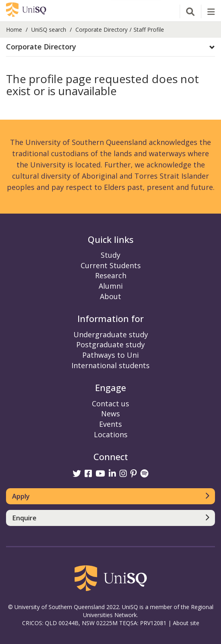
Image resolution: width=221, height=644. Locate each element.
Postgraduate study (110, 344)
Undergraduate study (111, 334)
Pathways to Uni (110, 355)
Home (14, 30)
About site (186, 623)
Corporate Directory (101, 30)
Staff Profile (149, 30)
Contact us (110, 404)
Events (110, 424)
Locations (111, 434)
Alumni (111, 286)
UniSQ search (49, 30)
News (110, 414)
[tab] (110, 47)
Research (111, 275)
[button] (110, 47)
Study (110, 255)
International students (110, 365)
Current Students (111, 265)
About (110, 296)
